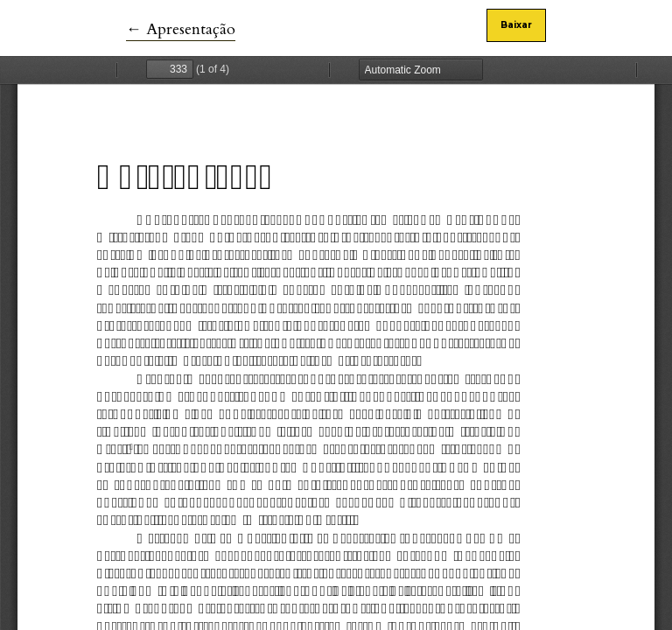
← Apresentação (181, 29)
